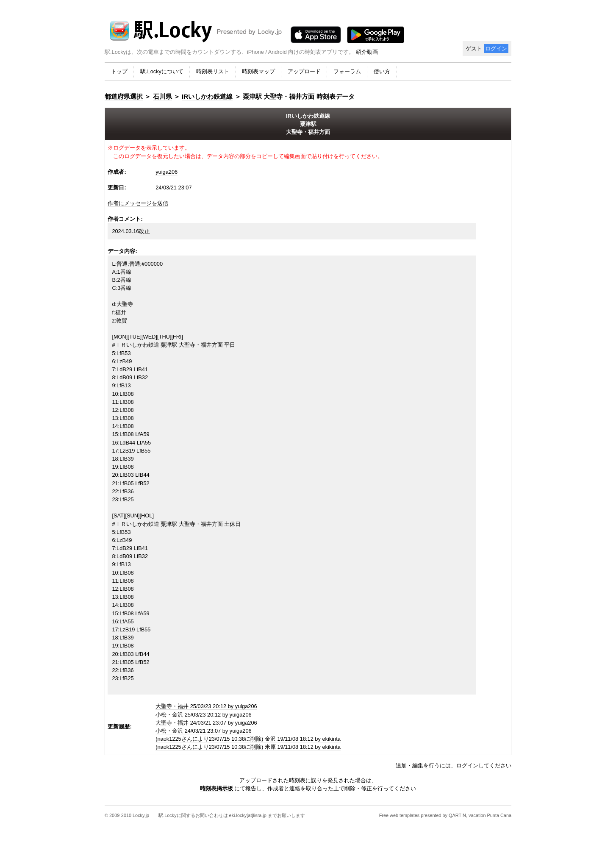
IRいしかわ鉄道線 (207, 96)
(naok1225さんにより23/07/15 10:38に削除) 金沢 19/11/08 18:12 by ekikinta (248, 739)
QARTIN (457, 815)
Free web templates (400, 815)
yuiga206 (166, 172)
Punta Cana (499, 815)
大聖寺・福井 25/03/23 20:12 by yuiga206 (206, 706)
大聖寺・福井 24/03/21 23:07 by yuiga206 (206, 723)
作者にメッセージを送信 (138, 203)
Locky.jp (141, 815)
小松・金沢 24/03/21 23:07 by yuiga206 (204, 731)
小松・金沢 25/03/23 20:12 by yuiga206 (204, 715)
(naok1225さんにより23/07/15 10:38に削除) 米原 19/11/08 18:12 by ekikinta (248, 747)
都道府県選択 (124, 96)
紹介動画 (367, 52)
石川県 (162, 96)
